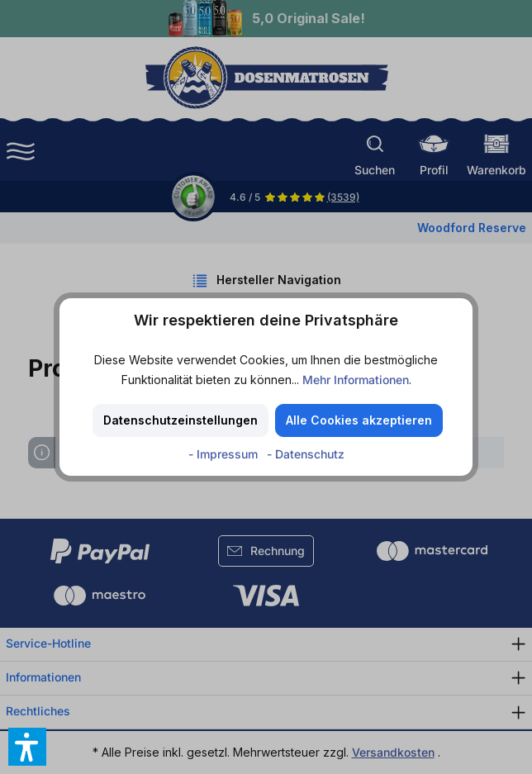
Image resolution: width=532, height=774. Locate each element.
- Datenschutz (306, 454)
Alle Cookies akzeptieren (359, 420)
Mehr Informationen (356, 380)
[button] (27, 747)
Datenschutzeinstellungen (180, 420)
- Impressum (225, 454)
